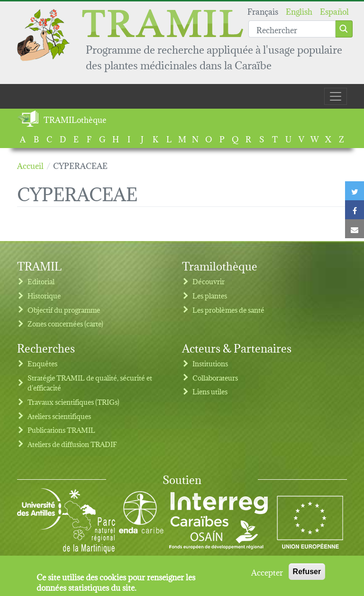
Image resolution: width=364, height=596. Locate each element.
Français (263, 11)
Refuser (307, 575)
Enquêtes (42, 363)
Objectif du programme (64, 310)
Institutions (210, 363)
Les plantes (210, 295)
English (299, 11)
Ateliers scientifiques (59, 416)
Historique (44, 295)
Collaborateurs (215, 377)
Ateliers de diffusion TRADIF (72, 444)
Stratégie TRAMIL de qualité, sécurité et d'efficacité (90, 383)
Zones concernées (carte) (65, 323)
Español (334, 11)
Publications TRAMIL (61, 430)
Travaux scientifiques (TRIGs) (73, 402)
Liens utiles (210, 391)
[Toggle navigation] (336, 96)
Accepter (267, 575)
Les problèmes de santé (228, 310)
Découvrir (209, 281)
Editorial (41, 281)
